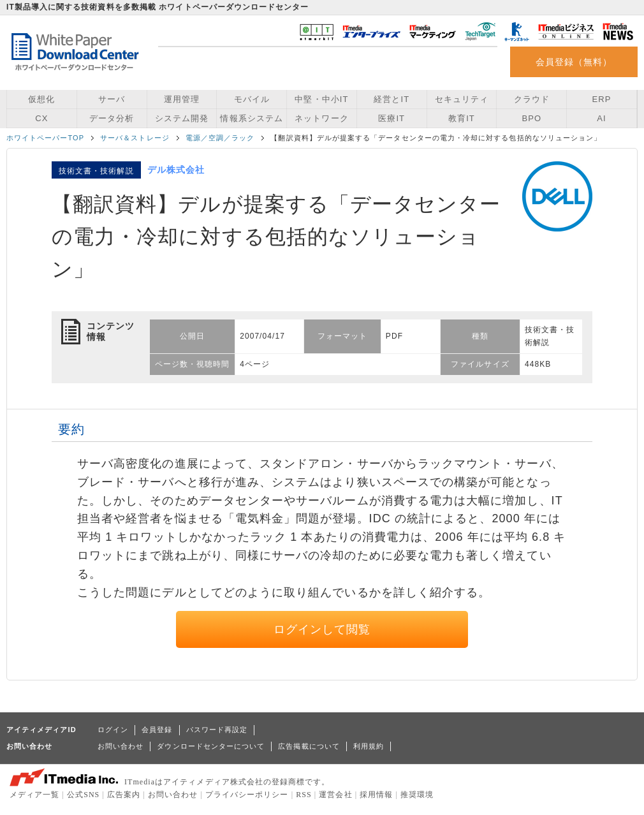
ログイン (113, 730)
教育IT (462, 118)
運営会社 (335, 795)
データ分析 (112, 118)
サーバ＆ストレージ (135, 138)
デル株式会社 (176, 170)
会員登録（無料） (574, 62)
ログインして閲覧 (322, 629)
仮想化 (41, 99)
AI (601, 118)
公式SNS (83, 795)
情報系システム (251, 118)
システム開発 (182, 118)
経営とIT (392, 99)
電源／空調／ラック (220, 138)
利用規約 (369, 746)
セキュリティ (462, 99)
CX (41, 118)
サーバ (112, 99)
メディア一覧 (34, 795)
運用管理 (182, 99)
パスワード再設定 (217, 730)
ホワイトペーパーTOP (45, 138)
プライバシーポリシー (247, 795)
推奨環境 (417, 795)
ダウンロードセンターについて (211, 746)
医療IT (392, 118)
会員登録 (157, 730)
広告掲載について (309, 746)
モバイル (252, 99)
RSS (304, 795)
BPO (531, 118)
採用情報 (376, 795)
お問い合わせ (121, 746)
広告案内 (124, 795)
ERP (602, 99)
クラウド (532, 99)
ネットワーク (321, 118)
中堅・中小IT (321, 99)
